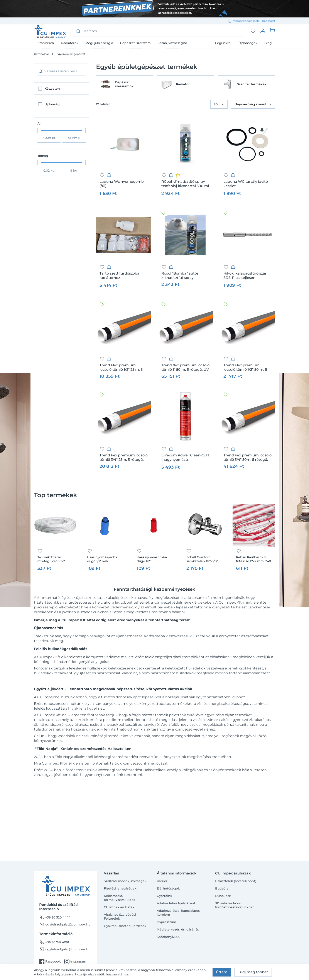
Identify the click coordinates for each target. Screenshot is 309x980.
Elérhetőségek (168, 888)
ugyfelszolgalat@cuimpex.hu (65, 924)
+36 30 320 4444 (55, 917)
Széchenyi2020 (169, 937)
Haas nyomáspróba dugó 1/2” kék (102, 559)
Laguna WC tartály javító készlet (246, 184)
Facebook (50, 961)
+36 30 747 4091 (54, 942)
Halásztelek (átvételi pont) (236, 881)
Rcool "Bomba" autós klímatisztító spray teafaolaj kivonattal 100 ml (185, 276)
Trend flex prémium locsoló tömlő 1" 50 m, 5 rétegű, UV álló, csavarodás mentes (185, 367)
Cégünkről (223, 43)
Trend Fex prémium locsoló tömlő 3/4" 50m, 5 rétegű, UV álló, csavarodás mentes (247, 458)
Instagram (75, 961)
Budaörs (222, 888)
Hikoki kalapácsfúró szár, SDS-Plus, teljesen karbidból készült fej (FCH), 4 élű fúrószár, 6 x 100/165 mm (247, 276)
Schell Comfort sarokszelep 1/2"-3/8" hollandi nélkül (202, 560)
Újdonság (52, 104)
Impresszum (166, 922)
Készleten (52, 89)
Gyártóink (165, 896)
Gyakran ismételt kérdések (125, 926)
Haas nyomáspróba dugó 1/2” (152, 559)
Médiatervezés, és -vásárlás (178, 929)
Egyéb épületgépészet (71, 54)
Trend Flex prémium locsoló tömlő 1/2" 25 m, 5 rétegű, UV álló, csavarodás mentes (123, 367)
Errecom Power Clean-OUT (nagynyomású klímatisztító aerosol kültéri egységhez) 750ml (185, 458)
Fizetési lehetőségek (120, 888)
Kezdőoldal (41, 54)
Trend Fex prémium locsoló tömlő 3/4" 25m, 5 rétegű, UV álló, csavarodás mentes (124, 458)
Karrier (162, 881)
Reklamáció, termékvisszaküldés (119, 898)
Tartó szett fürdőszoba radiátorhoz (119, 276)
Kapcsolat (269, 21)
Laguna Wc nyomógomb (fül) (122, 184)
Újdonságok (248, 43)
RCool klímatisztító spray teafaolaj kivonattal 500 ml (185, 184)
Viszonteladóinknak (246, 21)
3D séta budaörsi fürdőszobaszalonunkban (235, 905)
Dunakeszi (223, 896)
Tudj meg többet (253, 972)
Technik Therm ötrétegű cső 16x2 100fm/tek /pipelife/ (53, 560)
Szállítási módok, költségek (125, 881)
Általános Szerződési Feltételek (120, 917)
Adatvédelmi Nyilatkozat (176, 903)
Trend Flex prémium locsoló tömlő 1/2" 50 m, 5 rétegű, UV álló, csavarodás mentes (247, 367)
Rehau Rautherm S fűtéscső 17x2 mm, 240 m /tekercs (253, 560)
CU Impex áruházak (119, 907)
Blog (268, 43)
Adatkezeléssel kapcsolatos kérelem (178, 913)
